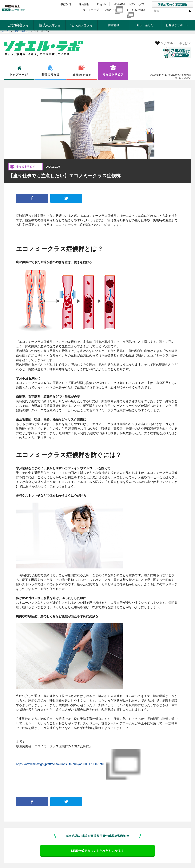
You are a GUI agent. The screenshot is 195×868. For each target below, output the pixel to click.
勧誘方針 (7, 861)
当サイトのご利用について (116, 861)
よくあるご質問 (137, 11)
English (101, 4)
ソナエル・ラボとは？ (176, 43)
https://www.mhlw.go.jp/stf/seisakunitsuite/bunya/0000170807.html (62, 751)
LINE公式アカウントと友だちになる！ (97, 824)
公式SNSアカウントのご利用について (151, 861)
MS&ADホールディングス (131, 4)
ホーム (5, 31)
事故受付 (66, 4)
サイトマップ (91, 11)
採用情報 (84, 4)
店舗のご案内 (113, 11)
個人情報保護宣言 (24, 861)
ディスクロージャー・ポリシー (51, 861)
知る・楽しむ (22, 31)
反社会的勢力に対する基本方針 (85, 861)
